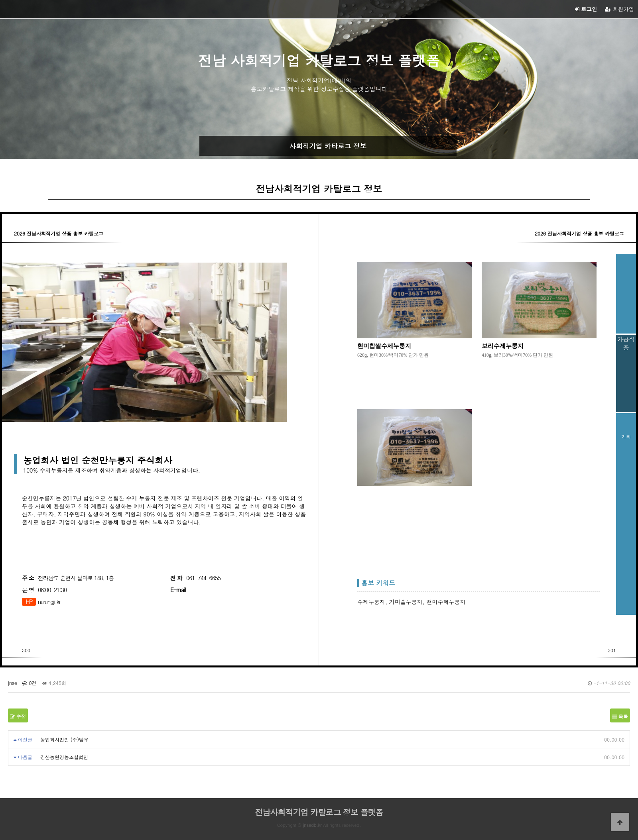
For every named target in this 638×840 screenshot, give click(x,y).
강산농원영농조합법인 (64, 757)
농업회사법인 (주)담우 (64, 739)
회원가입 (619, 9)
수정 (18, 716)
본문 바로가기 (0, 0)
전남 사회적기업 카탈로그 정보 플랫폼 (319, 60)
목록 (620, 716)
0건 (29, 683)
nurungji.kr (49, 602)
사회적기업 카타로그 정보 (328, 146)
